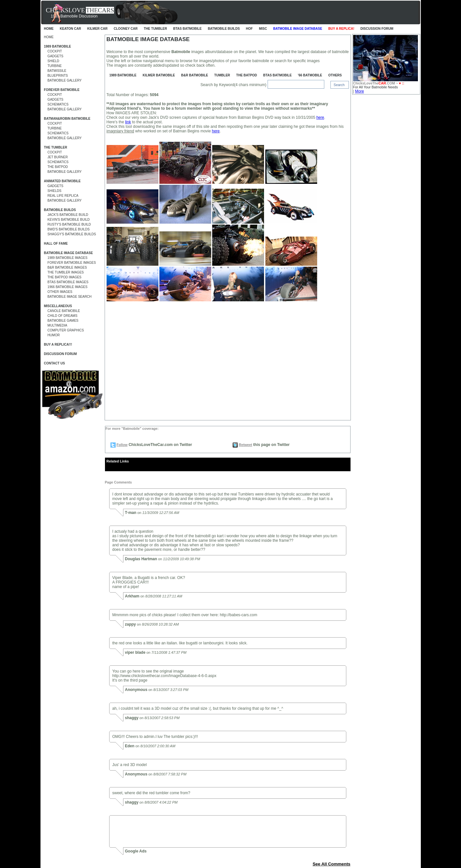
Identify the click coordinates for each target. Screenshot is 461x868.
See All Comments (332, 864)
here (320, 117)
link (128, 122)
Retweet (245, 445)
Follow (122, 445)
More (359, 91)
